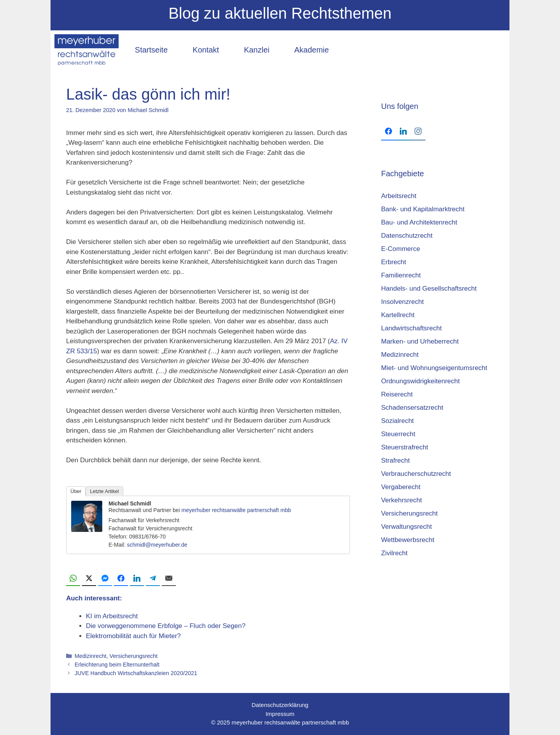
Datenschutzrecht (407, 236)
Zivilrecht (394, 553)
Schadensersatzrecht (412, 408)
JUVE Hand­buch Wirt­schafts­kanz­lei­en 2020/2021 (136, 673)
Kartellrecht (398, 315)
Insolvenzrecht (402, 302)
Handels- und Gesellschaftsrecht (429, 289)
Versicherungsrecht (134, 656)
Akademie (312, 50)
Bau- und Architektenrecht (419, 222)
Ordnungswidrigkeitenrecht (420, 381)
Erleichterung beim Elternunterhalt (117, 665)
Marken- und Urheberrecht (420, 341)
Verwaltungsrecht (406, 527)
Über (76, 491)
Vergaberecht (401, 487)
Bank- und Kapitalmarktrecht (423, 209)
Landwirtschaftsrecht (411, 328)
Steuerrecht (398, 434)
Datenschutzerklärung (280, 705)
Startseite (151, 50)
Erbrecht (394, 262)
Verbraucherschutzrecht (416, 474)
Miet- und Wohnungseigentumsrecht (434, 368)
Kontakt (206, 50)
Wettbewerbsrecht (408, 540)
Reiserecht (397, 394)
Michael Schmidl (130, 503)
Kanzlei (257, 50)
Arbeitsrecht (399, 196)
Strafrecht (395, 460)
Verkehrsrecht (402, 500)
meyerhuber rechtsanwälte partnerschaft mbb (236, 510)
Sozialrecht (397, 421)
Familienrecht (401, 275)
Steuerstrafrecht (405, 447)
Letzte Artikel (104, 491)
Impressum (280, 714)
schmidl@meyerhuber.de (157, 545)
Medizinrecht (91, 656)
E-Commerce (401, 249)
